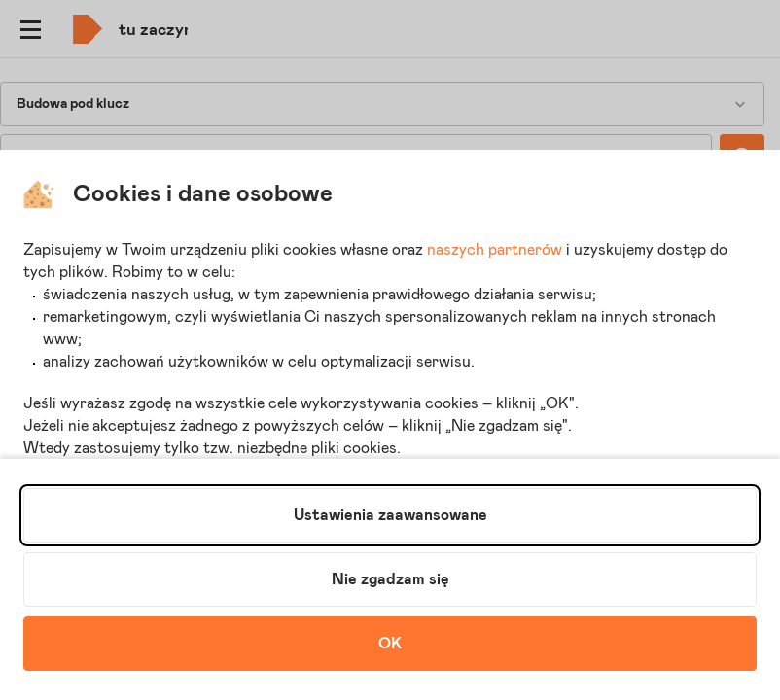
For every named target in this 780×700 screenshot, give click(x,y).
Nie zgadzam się (390, 579)
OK (390, 644)
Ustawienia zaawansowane (390, 515)
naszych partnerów (495, 250)
